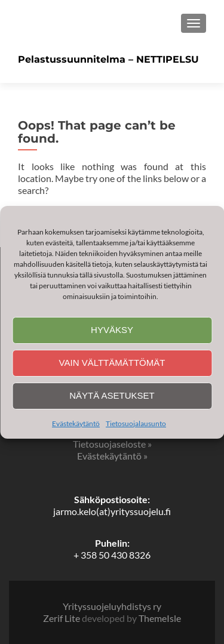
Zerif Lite (62, 618)
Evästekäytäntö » (112, 456)
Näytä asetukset (112, 395)
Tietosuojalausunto (136, 423)
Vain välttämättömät (112, 363)
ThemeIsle (160, 618)
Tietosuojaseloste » (112, 444)
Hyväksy (112, 330)
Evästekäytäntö (76, 423)
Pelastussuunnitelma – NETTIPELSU (108, 59)
